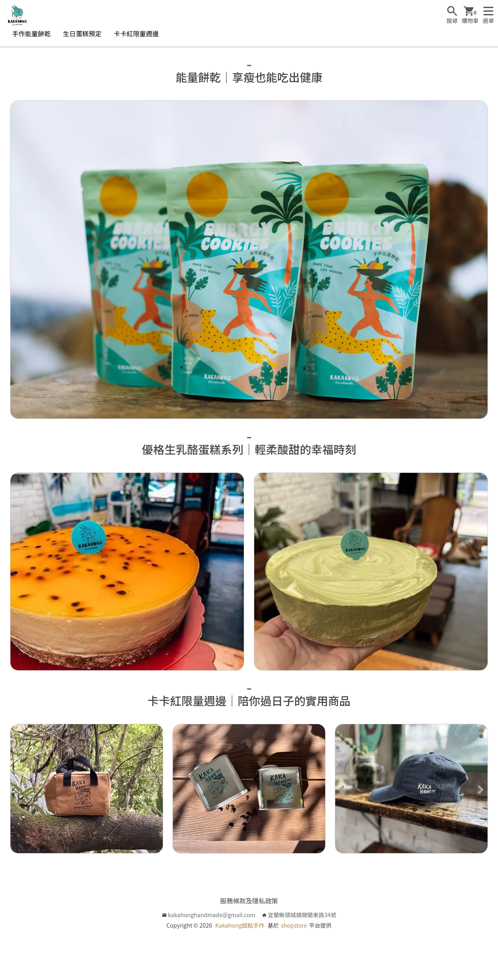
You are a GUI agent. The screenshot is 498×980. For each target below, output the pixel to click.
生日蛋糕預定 (82, 33)
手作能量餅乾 (31, 33)
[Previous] (342, 789)
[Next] (480, 789)
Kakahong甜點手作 (240, 925)
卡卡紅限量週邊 (136, 33)
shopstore (294, 925)
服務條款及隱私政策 (249, 901)
